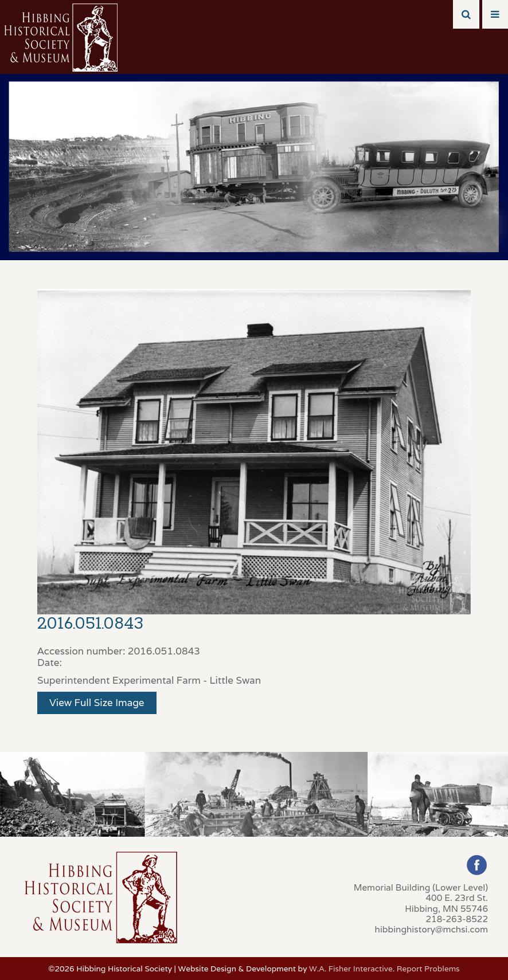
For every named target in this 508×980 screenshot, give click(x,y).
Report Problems (428, 969)
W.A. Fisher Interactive (351, 969)
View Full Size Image (97, 703)
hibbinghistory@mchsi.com (431, 929)
